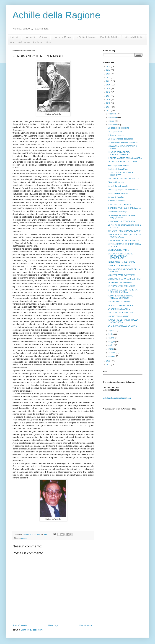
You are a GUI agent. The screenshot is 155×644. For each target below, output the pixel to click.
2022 (109, 78)
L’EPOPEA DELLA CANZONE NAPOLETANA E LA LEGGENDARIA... (121, 256)
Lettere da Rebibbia (133, 37)
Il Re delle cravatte (116, 135)
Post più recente (20, 625)
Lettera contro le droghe (118, 212)
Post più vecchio (86, 625)
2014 (109, 107)
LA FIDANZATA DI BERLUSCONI (122, 286)
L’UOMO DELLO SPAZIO (119, 316)
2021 (109, 81)
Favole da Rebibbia (110, 37)
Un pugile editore (115, 132)
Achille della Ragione (56, 15)
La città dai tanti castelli (118, 186)
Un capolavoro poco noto (118, 128)
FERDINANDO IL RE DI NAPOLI (122, 262)
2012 (109, 361)
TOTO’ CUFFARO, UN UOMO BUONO (124, 231)
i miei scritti (29, 37)
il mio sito (15, 37)
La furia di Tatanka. (116, 197)
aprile (111, 345)
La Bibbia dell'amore (86, 37)
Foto (49, 42)
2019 (109, 89)
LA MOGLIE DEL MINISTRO (120, 282)
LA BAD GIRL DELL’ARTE (119, 309)
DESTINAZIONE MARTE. (119, 250)
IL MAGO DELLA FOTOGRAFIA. (122, 221)
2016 (109, 100)
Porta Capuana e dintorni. (119, 165)
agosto (112, 331)
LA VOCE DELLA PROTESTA (120, 305)
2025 (109, 66)
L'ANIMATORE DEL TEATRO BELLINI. (124, 240)
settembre (113, 125)
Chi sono (44, 37)
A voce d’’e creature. (117, 201)
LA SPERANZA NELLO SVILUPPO (123, 326)
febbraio (112, 353)
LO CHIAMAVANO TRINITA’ (120, 302)
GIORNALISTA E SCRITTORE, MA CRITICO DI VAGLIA (123, 291)
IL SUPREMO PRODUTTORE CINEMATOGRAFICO (121, 297)
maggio (112, 342)
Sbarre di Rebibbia (116, 182)
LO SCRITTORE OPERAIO (119, 266)
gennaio (112, 356)
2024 (109, 70)
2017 (109, 96)
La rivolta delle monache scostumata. (124, 143)
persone (24, 538)
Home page (53, 625)
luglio (111, 334)
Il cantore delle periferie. (118, 193)
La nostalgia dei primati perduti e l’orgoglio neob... (122, 216)
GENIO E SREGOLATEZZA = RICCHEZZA (120, 174)
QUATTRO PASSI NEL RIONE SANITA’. (125, 208)
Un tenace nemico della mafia (120, 139)
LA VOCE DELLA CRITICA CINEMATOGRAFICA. (119, 153)
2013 (109, 111)
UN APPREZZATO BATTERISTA (122, 275)
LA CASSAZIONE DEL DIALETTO (122, 162)
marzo (111, 349)
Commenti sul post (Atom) (32, 630)
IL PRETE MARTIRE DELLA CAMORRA (125, 158)
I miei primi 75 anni (62, 37)
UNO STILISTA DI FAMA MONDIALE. (124, 179)
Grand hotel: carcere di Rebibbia (26, 42)
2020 (109, 85)
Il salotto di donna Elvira (118, 169)
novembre (113, 117)
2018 (109, 92)
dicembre (113, 114)
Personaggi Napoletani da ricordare (123, 190)
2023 (109, 74)
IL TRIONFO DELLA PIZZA (119, 204)
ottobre (112, 121)
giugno (112, 338)
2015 (109, 103)
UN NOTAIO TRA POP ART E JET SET (124, 279)
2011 (109, 364)
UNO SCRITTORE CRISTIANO (121, 313)
